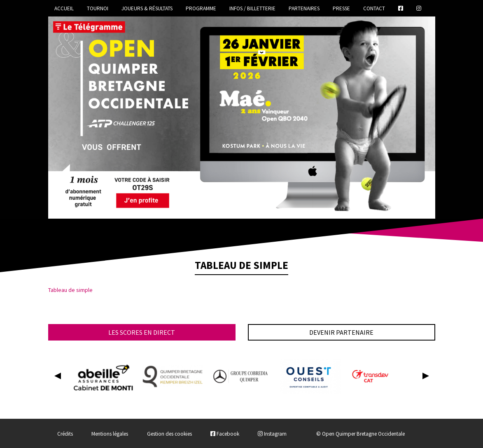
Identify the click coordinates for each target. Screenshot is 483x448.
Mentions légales (110, 434)
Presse (341, 8)
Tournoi (98, 8)
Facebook (225, 434)
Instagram (272, 434)
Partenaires (304, 8)
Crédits (65, 434)
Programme (201, 8)
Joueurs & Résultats (147, 8)
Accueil (64, 8)
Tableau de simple (70, 290)
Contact (374, 8)
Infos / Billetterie (252, 8)
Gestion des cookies (169, 434)
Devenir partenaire (341, 332)
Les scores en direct (142, 332)
